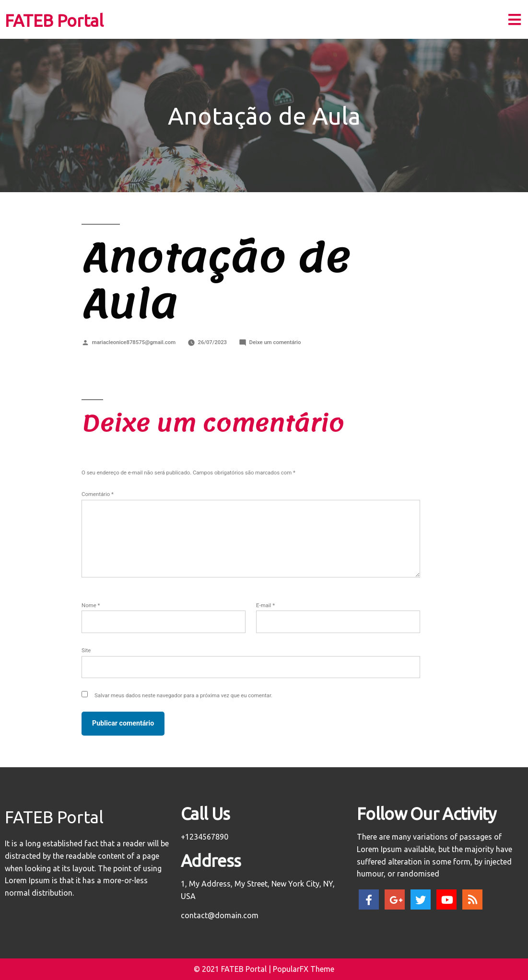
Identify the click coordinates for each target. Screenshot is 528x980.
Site (86, 650)
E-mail (265, 605)
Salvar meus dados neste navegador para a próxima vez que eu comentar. (183, 695)
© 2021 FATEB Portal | (233, 969)
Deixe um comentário (275, 342)
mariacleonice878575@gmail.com (134, 342)
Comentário (98, 494)
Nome (91, 605)
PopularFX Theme (304, 969)
